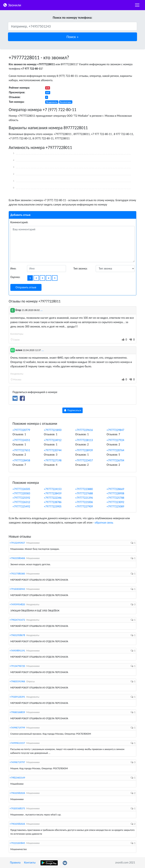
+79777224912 (53, 440)
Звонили (12, 5)
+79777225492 (21, 506)
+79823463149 (17, 778)
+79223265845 (17, 843)
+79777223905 (53, 506)
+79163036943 (17, 589)
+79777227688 (84, 493)
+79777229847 (115, 430)
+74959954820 (17, 604)
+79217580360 (17, 574)
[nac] (137, 5)
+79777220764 (115, 450)
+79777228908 (115, 493)
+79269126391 (17, 697)
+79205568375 (17, 808)
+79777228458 (21, 460)
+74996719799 (17, 728)
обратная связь (104, 523)
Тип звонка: (80, 268)
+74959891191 (17, 651)
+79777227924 (115, 440)
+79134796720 (17, 666)
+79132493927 (17, 543)
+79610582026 (17, 793)
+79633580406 (17, 558)
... (42, 310)
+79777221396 (84, 498)
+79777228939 (84, 450)
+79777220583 (21, 493)
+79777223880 (84, 489)
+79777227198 (53, 460)
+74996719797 (17, 762)
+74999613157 (17, 743)
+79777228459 (53, 493)
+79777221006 (84, 502)
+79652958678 (17, 635)
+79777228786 (53, 502)
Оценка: (15, 277)
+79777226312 (21, 502)
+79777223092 (115, 502)
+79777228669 (115, 489)
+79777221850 (53, 430)
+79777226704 (115, 460)
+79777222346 (53, 498)
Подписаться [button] (73, 410)
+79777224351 (21, 440)
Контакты (30, 862)
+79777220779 (21, 430)
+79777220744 (53, 450)
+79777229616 (84, 430)
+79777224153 (53, 489)
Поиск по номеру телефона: (72, 18)
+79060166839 (17, 712)
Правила (15, 862)
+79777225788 (115, 498)
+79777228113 (84, 440)
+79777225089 (115, 506)
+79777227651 (21, 450)
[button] (72, 37)
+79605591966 (17, 681)
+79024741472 (17, 620)
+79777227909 (84, 506)
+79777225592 (21, 498)
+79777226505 (21, 489)
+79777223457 (84, 460)
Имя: (13, 268)
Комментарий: (19, 222)
